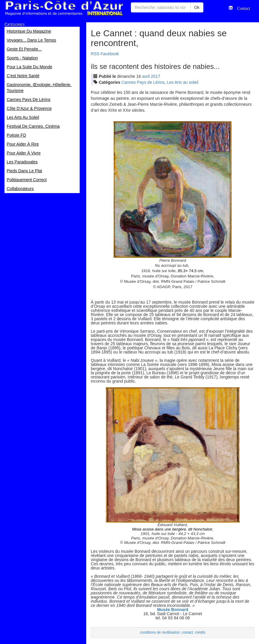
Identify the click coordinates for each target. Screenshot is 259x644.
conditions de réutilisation (160, 632)
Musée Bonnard (173, 610)
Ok (197, 7)
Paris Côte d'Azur (64, 8)
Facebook (110, 54)
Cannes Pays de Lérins (143, 82)
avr (146, 76)
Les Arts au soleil (183, 82)
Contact (241, 8)
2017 (155, 76)
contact (187, 632)
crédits (200, 632)
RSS (95, 54)
